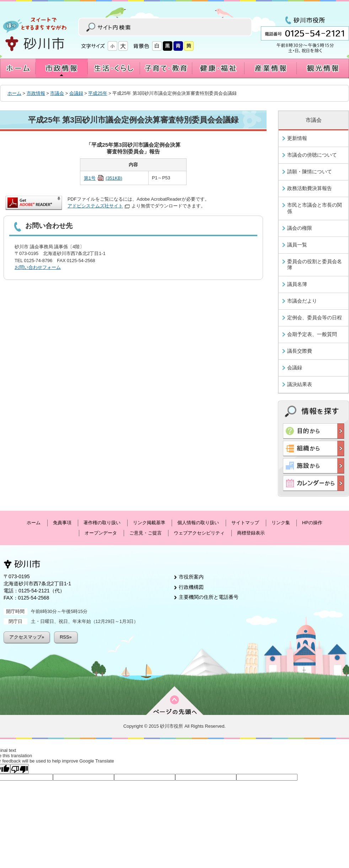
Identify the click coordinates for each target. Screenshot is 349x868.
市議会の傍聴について (312, 155)
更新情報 (297, 138)
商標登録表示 (251, 533)
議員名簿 (297, 284)
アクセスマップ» (27, 637)
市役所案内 (191, 577)
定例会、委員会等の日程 (315, 318)
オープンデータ (101, 533)
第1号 (103, 178)
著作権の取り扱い (102, 523)
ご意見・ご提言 (146, 533)
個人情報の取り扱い (198, 523)
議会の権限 (300, 228)
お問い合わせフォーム (38, 267)
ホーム (14, 93)
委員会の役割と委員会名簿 (315, 265)
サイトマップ (245, 523)
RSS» (66, 637)
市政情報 (36, 93)
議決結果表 (300, 384)
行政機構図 (191, 587)
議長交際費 (300, 351)
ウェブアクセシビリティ (199, 533)
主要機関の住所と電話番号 (209, 597)
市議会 (57, 93)
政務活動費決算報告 (310, 188)
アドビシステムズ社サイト (99, 206)
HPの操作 (312, 523)
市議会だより (302, 301)
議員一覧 (297, 245)
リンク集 (281, 523)
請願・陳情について (310, 172)
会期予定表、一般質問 (312, 334)
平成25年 (98, 93)
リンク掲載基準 (149, 523)
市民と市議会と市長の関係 (315, 208)
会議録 (76, 93)
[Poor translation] (20, 769)
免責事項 (62, 523)
